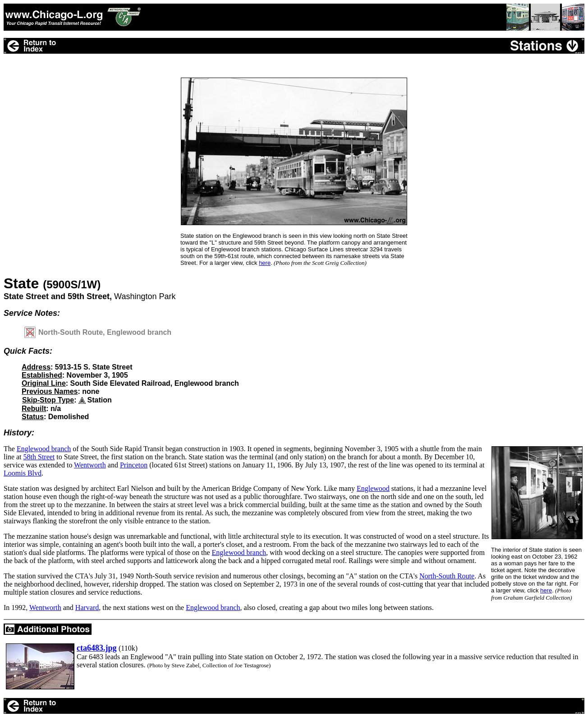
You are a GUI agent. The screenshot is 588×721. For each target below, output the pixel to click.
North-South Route (447, 576)
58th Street (39, 457)
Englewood (373, 488)
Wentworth (90, 465)
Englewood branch (44, 449)
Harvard (87, 608)
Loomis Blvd (23, 473)
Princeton (134, 465)
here (265, 263)
